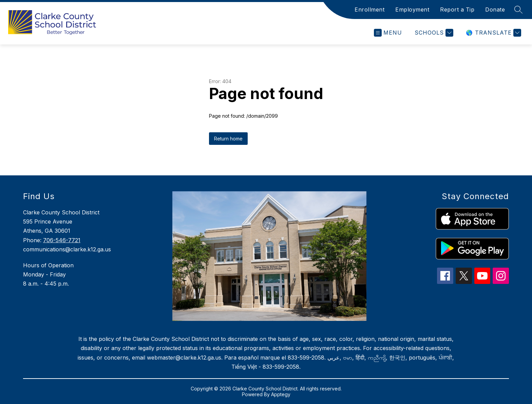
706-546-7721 (62, 240)
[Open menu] (388, 33)
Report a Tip (457, 9)
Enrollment (369, 9)
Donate (495, 9)
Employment (412, 9)
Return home (228, 139)
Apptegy (281, 394)
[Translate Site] (493, 33)
